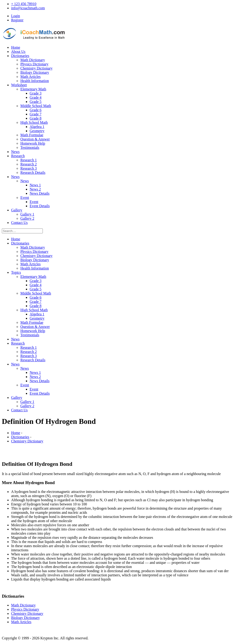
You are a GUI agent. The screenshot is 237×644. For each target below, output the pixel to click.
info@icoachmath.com (28, 8)
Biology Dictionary (35, 72)
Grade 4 (36, 97)
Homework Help (33, 143)
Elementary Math (33, 89)
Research (18, 156)
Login (16, 16)
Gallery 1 (27, 214)
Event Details (40, 206)
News (15, 152)
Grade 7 (36, 114)
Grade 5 (36, 102)
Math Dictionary (33, 60)
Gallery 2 (27, 218)
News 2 (35, 189)
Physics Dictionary (34, 64)
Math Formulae (32, 135)
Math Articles (31, 77)
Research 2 (29, 164)
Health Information (35, 81)
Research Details (33, 173)
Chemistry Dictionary (36, 68)
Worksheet (19, 85)
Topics (16, 272)
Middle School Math (36, 106)
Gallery (17, 210)
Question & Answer (35, 139)
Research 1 (29, 160)
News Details (40, 193)
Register (17, 20)
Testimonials (30, 148)
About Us (18, 52)
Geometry (37, 131)
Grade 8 (36, 118)
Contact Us (19, 223)
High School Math (34, 122)
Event (25, 198)
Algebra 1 (37, 127)
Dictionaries (20, 56)
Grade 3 (36, 93)
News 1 (35, 185)
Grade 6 (36, 110)
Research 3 (29, 168)
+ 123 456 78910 (24, 4)
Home (16, 47)
